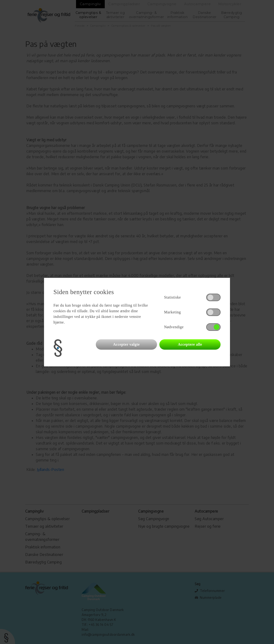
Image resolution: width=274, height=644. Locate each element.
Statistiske (172, 297)
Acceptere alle (190, 344)
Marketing (172, 312)
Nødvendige (174, 327)
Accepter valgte (126, 344)
